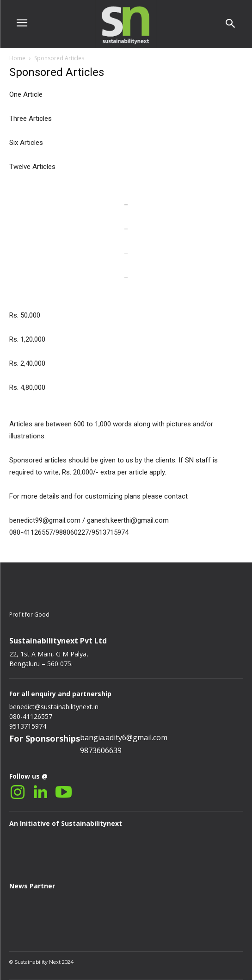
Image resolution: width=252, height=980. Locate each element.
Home (17, 58)
